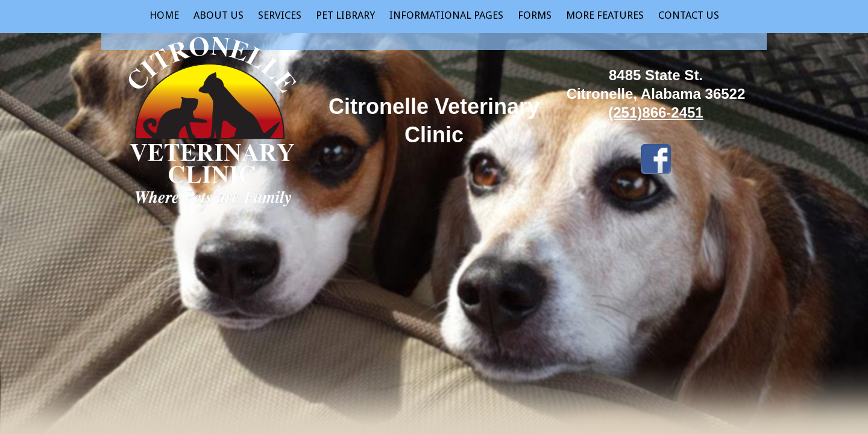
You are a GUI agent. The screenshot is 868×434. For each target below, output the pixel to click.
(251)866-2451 (656, 112)
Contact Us (689, 15)
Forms (535, 15)
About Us (219, 15)
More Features (605, 15)
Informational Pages (446, 15)
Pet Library (345, 15)
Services (280, 15)
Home (164, 15)
